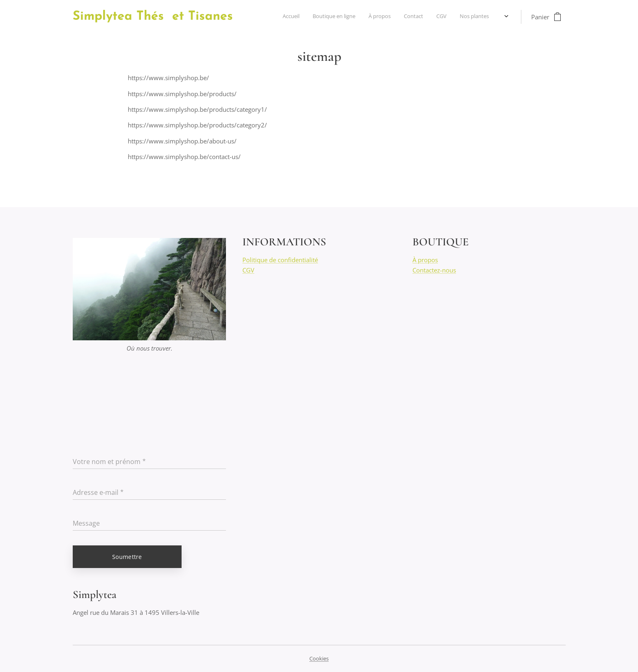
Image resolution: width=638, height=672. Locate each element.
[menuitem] (430, 17)
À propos (425, 260)
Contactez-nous (434, 270)
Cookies (319, 658)
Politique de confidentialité (280, 260)
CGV (248, 270)
